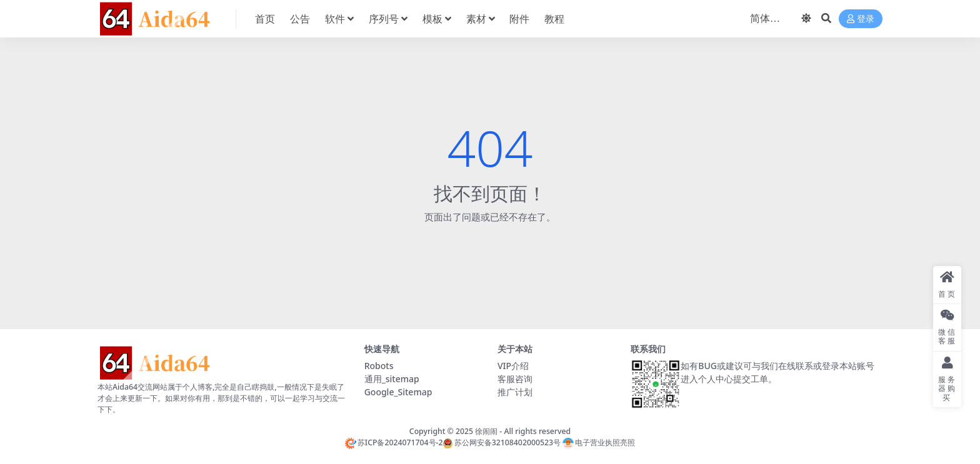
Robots (379, 366)
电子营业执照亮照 (599, 442)
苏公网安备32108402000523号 (501, 442)
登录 (861, 19)
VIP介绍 (513, 366)
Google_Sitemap (398, 392)
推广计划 (515, 392)
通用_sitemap (392, 379)
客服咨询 (515, 379)
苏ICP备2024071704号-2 (394, 442)
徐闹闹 (486, 431)
